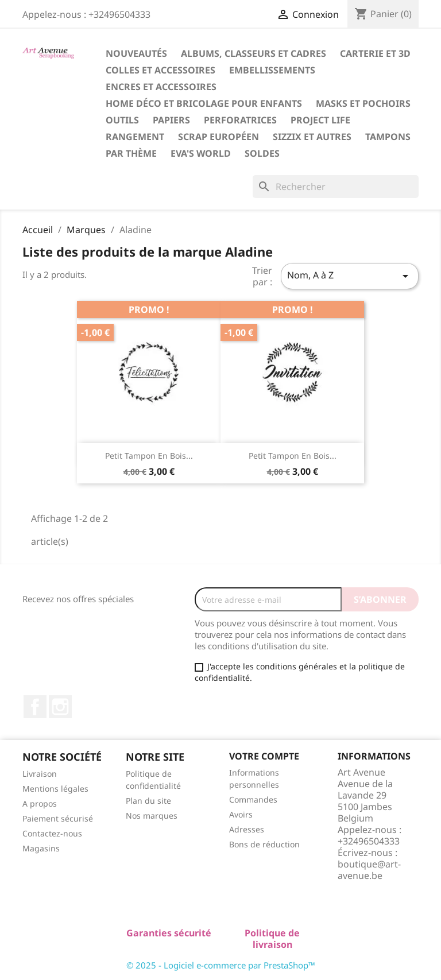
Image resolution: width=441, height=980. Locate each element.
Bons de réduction (264, 844)
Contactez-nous (52, 833)
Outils (122, 120)
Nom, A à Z (350, 276)
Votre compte (264, 756)
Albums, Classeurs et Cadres (254, 53)
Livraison (40, 774)
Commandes (253, 799)
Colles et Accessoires (160, 70)
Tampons (388, 137)
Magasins (41, 848)
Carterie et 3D (375, 53)
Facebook (35, 707)
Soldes (262, 153)
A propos (40, 803)
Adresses (247, 829)
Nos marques (152, 816)
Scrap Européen (218, 137)
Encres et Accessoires (161, 87)
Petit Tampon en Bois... (149, 456)
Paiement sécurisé (58, 818)
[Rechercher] (336, 187)
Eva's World (201, 153)
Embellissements (272, 70)
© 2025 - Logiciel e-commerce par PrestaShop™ (221, 965)
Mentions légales (55, 789)
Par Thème (131, 153)
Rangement (135, 137)
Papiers (171, 120)
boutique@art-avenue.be (369, 870)
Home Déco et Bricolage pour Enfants (204, 103)
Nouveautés (136, 53)
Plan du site (148, 801)
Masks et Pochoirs (363, 103)
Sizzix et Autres (312, 137)
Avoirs (241, 814)
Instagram (60, 707)
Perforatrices (240, 120)
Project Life (320, 120)
